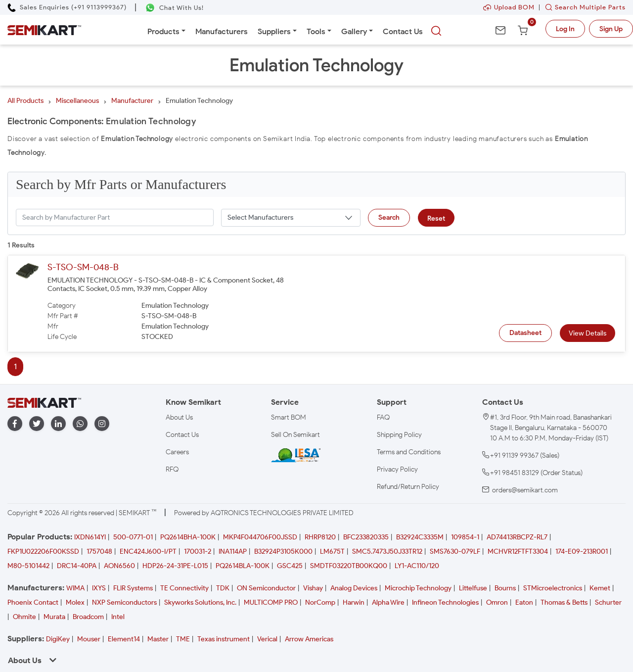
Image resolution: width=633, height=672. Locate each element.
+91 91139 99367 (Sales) (525, 456)
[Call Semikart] (67, 7)
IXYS (99, 588)
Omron (497, 602)
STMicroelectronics (553, 588)
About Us (179, 417)
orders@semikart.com (525, 490)
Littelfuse (473, 588)
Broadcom (88, 617)
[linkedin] (58, 424)
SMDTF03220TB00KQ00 (349, 566)
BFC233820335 (366, 537)
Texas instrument (224, 639)
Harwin (354, 602)
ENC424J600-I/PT (148, 552)
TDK (223, 588)
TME (183, 639)
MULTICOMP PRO (271, 602)
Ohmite (24, 617)
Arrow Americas (309, 639)
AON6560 (119, 566)
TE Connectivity (184, 588)
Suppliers (274, 31)
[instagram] (102, 424)
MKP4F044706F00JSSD (260, 537)
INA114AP (233, 552)
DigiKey (58, 639)
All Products (25, 101)
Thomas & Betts (564, 602)
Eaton (524, 602)
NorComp (320, 602)
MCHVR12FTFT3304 (518, 552)
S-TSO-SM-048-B (83, 267)
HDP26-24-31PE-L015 (175, 566)
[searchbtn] (436, 31)
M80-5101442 (28, 566)
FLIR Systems (133, 588)
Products (163, 31)
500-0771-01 (133, 537)
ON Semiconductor (266, 588)
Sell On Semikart (295, 435)
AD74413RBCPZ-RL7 (517, 537)
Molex (75, 602)
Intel (118, 617)
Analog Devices (354, 588)
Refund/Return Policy (408, 487)
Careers (177, 452)
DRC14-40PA (77, 566)
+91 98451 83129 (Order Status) (536, 473)
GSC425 (290, 566)
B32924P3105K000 (283, 552)
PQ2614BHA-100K (188, 537)
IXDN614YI (90, 537)
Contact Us (403, 31)
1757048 (99, 552)
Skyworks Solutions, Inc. (200, 602)
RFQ (172, 469)
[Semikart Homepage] (44, 29)
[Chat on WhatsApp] (174, 8)
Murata (54, 617)
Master (158, 639)
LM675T (332, 552)
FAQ (383, 417)
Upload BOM (509, 7)
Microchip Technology (418, 588)
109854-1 (465, 537)
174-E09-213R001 (582, 552)
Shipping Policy (399, 435)
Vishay (313, 588)
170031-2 (198, 552)
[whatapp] (80, 424)
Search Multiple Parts (583, 7)
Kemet (600, 588)
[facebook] (15, 424)
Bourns (505, 588)
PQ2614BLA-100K (243, 566)
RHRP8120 (320, 537)
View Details (588, 333)
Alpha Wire (388, 602)
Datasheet (525, 333)
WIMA (75, 588)
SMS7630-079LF (455, 552)
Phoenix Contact (33, 602)
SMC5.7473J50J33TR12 (387, 552)
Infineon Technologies (445, 602)
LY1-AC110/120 (417, 566)
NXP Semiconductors (124, 602)
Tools (316, 31)
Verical (267, 639)
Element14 (124, 639)
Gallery (354, 31)
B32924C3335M (420, 537)
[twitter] (37, 424)
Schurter (608, 602)
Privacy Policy (397, 469)
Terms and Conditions (409, 452)
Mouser (89, 639)
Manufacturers (222, 31)
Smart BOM (289, 417)
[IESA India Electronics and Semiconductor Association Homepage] (296, 455)
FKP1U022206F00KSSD (43, 552)
